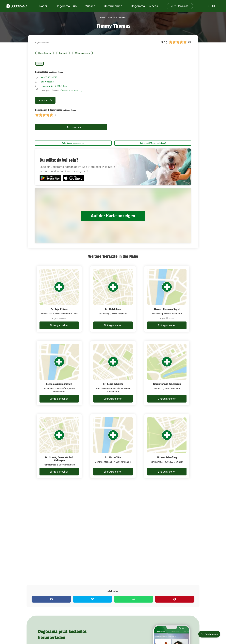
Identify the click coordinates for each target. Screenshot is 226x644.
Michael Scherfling (167, 457)
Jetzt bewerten (71, 127)
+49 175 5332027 (49, 77)
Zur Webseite (47, 82)
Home (102, 18)
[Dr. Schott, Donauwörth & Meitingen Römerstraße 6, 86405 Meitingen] (59, 446)
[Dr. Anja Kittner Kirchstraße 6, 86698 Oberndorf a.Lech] (59, 299)
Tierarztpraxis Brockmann (167, 384)
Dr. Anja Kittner (59, 309)
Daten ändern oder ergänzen (73, 143)
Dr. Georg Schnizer (113, 384)
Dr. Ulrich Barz (113, 309)
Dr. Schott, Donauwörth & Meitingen (59, 459)
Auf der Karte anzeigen (113, 216)
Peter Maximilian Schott (59, 384)
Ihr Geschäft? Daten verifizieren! (153, 143)
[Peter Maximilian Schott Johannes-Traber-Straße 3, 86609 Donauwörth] (59, 373)
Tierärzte (111, 18)
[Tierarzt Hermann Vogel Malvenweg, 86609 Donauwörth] (167, 299)
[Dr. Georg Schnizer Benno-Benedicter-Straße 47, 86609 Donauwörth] (113, 373)
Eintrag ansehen (59, 325)
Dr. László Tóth (113, 457)
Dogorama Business (144, 6)
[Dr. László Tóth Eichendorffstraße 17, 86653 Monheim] (113, 446)
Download (180, 6)
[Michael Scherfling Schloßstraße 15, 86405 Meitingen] (167, 446)
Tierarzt (40, 64)
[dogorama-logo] (17, 6)
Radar (43, 6)
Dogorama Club (66, 6)
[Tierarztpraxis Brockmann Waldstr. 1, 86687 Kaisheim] (167, 373)
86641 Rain (122, 18)
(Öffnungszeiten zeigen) (71, 91)
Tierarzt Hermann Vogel (167, 309)
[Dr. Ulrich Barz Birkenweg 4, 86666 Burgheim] (113, 299)
